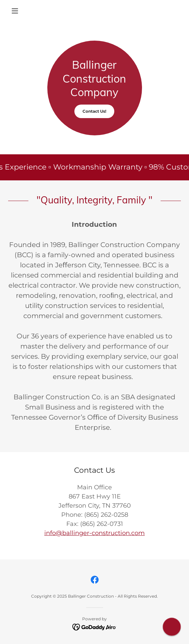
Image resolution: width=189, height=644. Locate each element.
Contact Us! (94, 111)
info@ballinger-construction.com (94, 533)
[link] (95, 580)
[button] (21, 11)
